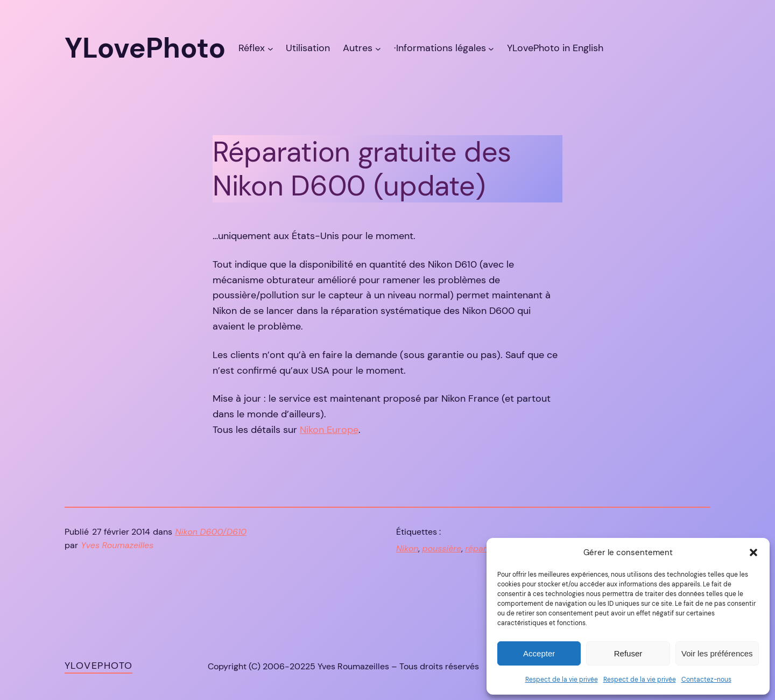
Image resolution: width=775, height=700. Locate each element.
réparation (486, 548)
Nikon (407, 548)
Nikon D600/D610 (211, 532)
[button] (753, 552)
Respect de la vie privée (562, 680)
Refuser (628, 653)
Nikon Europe (329, 430)
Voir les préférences (717, 653)
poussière (442, 548)
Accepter (539, 653)
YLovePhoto (98, 666)
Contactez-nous (706, 680)
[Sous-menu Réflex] (270, 48)
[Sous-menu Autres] (378, 48)
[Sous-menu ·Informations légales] (491, 48)
